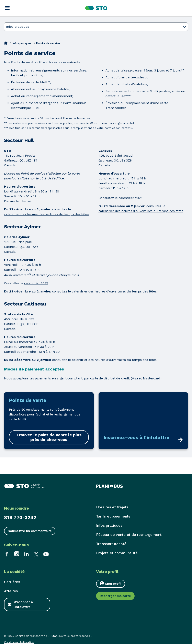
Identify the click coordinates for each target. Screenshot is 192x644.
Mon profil (111, 583)
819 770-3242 (20, 518)
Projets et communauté (117, 553)
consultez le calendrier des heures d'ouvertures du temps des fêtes (104, 360)
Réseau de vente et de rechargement (129, 535)
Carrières (12, 582)
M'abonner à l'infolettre (23, 604)
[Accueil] (6, 43)
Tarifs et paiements (113, 516)
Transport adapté (111, 544)
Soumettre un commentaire (30, 531)
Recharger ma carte (115, 596)
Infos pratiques (22, 43)
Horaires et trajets (112, 507)
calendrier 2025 (130, 198)
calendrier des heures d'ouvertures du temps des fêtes (46, 214)
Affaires (11, 591)
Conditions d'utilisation (19, 642)
